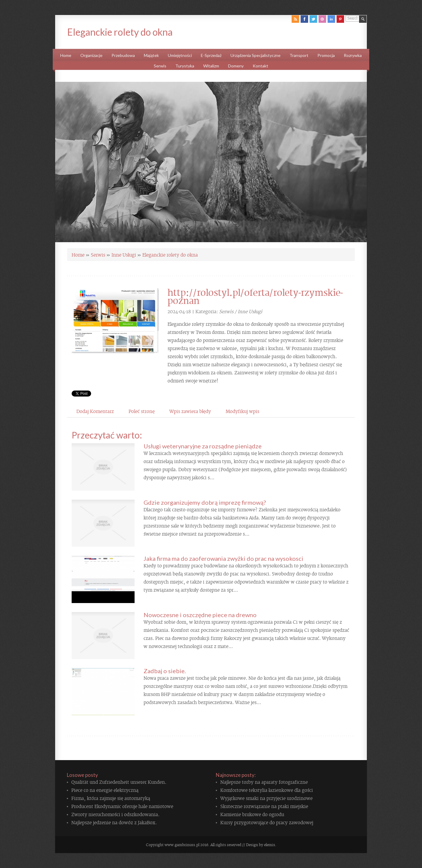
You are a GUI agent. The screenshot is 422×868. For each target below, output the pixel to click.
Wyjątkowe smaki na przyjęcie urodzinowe (266, 798)
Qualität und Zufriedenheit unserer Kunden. (119, 782)
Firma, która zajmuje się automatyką (111, 798)
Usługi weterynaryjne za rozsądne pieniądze (203, 446)
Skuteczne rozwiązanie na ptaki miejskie (264, 806)
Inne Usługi (124, 254)
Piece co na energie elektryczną (105, 790)
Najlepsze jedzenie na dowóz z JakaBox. (114, 822)
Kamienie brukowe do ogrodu (252, 814)
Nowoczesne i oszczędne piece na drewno (200, 615)
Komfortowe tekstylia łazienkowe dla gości (267, 790)
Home (78, 254)
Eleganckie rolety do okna (170, 254)
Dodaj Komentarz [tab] (95, 411)
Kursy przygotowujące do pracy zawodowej (267, 822)
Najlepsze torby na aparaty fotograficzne (264, 782)
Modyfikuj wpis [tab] (242, 411)
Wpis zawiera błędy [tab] (190, 411)
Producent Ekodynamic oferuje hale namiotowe (122, 806)
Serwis (98, 254)
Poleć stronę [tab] (142, 411)
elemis (270, 845)
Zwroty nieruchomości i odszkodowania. (115, 814)
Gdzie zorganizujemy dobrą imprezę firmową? (205, 502)
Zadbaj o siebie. (165, 671)
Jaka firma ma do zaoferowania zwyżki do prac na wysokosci (223, 558)
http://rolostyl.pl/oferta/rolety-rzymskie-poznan (255, 296)
